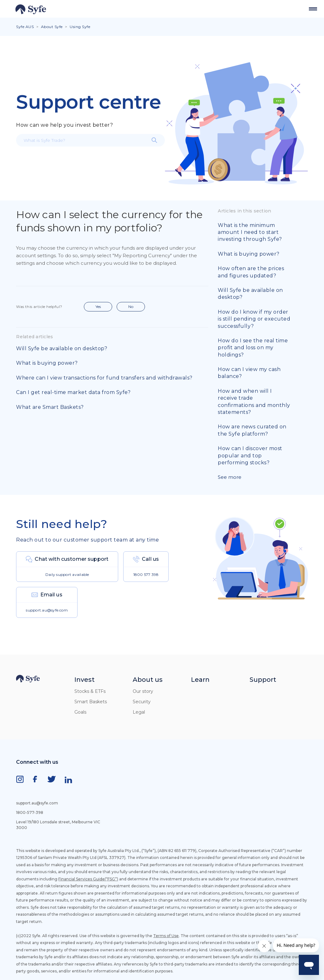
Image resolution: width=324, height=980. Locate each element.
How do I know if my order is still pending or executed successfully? (254, 319)
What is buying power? (47, 363)
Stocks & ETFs (90, 691)
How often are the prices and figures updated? (251, 272)
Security (142, 702)
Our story (143, 691)
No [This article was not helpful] (131, 307)
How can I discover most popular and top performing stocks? (250, 455)
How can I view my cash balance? (249, 373)
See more (230, 477)
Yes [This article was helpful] (98, 307)
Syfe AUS (25, 27)
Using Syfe (80, 27)
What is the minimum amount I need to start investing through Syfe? (250, 232)
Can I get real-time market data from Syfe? (73, 392)
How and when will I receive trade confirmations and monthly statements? (254, 402)
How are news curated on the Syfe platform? (252, 430)
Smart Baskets (91, 702)
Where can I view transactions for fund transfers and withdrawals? (104, 378)
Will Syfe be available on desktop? (62, 348)
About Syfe (52, 27)
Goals (80, 712)
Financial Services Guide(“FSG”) (88, 879)
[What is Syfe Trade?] (90, 140)
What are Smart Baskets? (50, 407)
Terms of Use (166, 936)
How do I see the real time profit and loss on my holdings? (253, 348)
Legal (139, 712)
